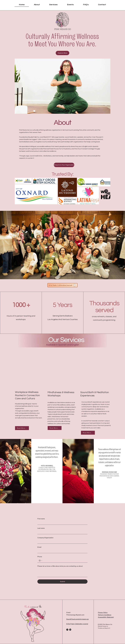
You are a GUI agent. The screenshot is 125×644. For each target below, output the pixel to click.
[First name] (62, 523)
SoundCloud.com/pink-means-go (78, 619)
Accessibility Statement (106, 617)
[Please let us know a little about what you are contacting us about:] (62, 573)
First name (41, 519)
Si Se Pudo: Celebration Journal (77, 624)
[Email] (62, 551)
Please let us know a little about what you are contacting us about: (60, 566)
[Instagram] (67, 630)
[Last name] (62, 532)
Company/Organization (45, 538)
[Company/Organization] (62, 542)
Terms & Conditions (105, 615)
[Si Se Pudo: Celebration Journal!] (62, 285)
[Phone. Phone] (64, 561)
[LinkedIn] (70, 630)
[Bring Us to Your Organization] (64, 165)
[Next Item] (106, 191)
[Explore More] (62, 53)
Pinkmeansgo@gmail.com (75, 615)
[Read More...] (22, 428)
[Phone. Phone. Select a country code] (41, 561)
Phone (40, 557)
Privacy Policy (103, 612)
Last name (41, 528)
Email (39, 547)
